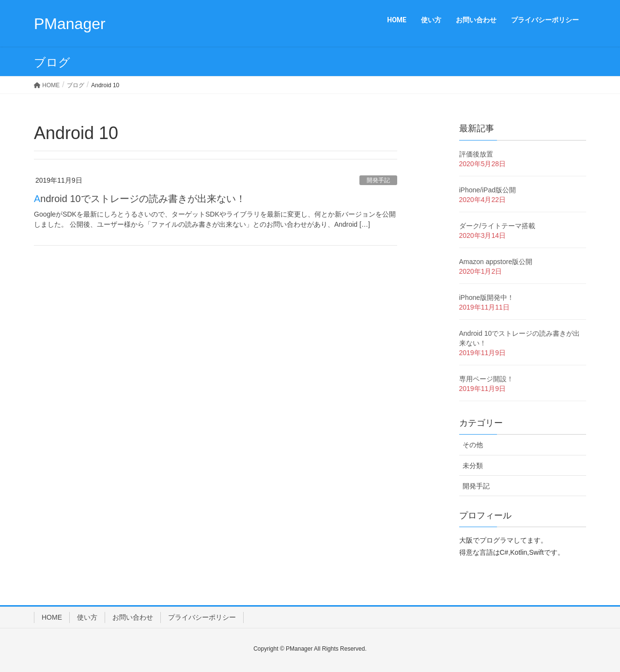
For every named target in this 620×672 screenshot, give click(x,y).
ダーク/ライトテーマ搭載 (497, 226)
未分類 (473, 466)
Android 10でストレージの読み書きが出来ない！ (140, 199)
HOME (52, 617)
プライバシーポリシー (202, 617)
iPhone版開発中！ (487, 297)
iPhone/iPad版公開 (488, 190)
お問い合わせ (133, 617)
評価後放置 (476, 154)
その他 (473, 445)
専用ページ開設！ (486, 379)
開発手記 (378, 180)
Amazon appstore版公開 (496, 262)
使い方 (87, 617)
